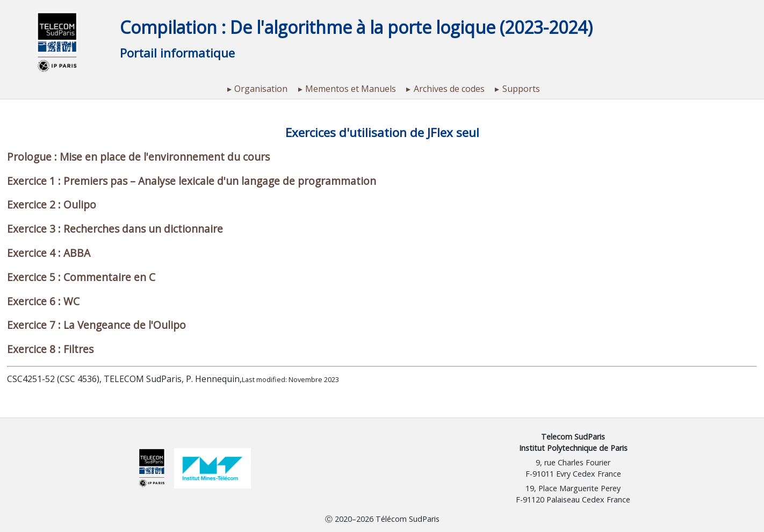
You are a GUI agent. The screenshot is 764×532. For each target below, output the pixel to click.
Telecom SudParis (573, 437)
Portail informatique (177, 53)
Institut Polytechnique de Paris (573, 448)
